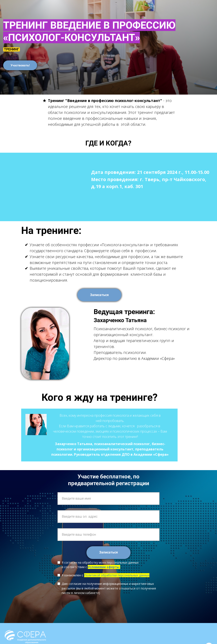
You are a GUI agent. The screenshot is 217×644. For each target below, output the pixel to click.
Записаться (99, 295)
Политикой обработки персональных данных (117, 575)
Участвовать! (20, 65)
